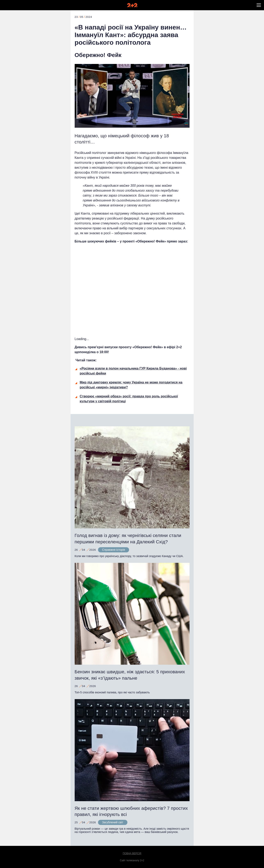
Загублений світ (113, 822)
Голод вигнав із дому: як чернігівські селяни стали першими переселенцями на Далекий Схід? (128, 539)
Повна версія (132, 853)
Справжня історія (114, 550)
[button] (259, 5)
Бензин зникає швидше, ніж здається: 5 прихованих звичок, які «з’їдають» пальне (130, 675)
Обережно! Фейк (98, 55)
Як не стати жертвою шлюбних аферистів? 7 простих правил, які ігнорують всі (131, 811)
